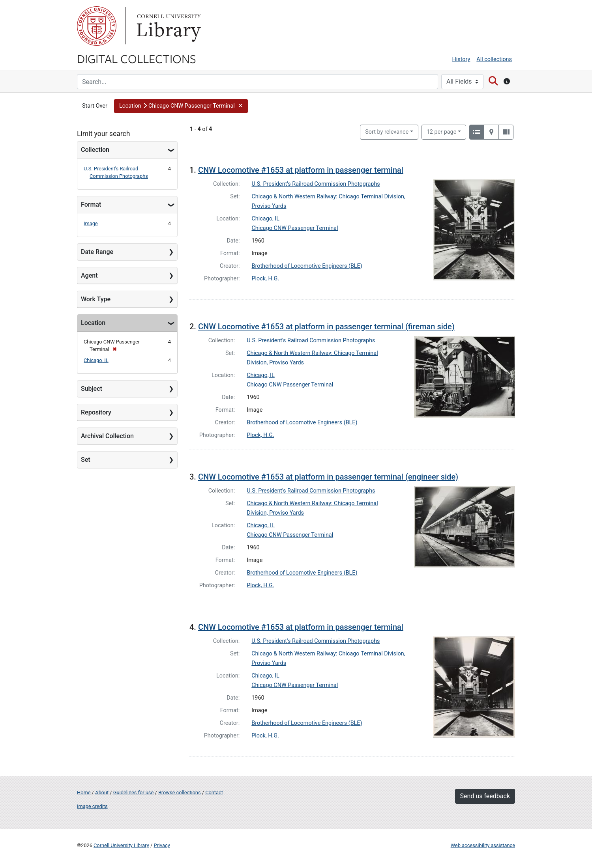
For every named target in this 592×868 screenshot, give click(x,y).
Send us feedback (485, 796)
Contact (214, 792)
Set (86, 460)
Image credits (92, 806)
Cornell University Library (121, 845)
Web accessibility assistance (483, 845)
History (461, 59)
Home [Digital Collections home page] (84, 792)
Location (93, 323)
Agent (89, 275)
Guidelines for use (133, 792)
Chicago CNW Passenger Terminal (295, 228)
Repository (96, 412)
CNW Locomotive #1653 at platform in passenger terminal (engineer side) (328, 477)
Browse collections (180, 792)
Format (91, 204)
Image (91, 223)
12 (442, 131)
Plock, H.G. (266, 279)
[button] (181, 106)
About (102, 792)
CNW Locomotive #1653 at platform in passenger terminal (301, 170)
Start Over (95, 106)
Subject (92, 389)
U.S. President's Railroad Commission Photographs (316, 184)
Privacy (162, 845)
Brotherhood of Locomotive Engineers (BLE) (307, 266)
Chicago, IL (96, 360)
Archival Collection (107, 436)
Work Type (96, 299)
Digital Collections (137, 58)
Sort (387, 132)
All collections (494, 59)
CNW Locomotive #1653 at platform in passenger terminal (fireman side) (326, 327)
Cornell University (97, 26)
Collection (95, 150)
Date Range (97, 252)
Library (168, 26)
